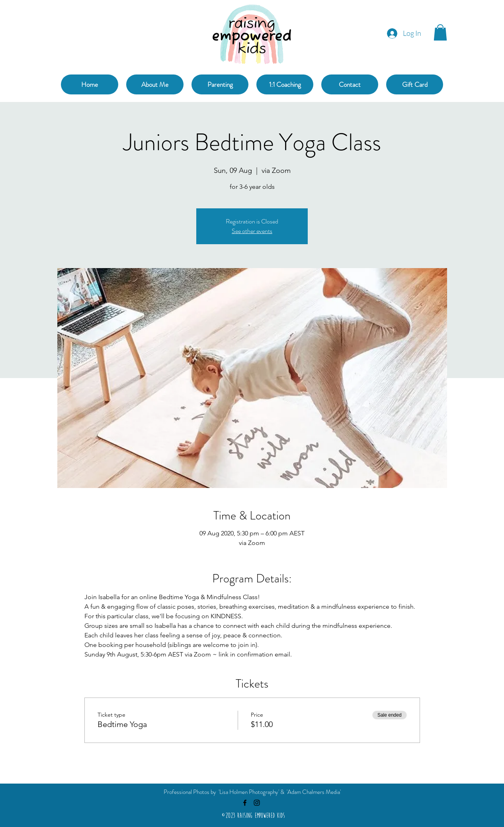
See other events (252, 231)
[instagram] (257, 803)
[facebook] (245, 803)
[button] (440, 32)
